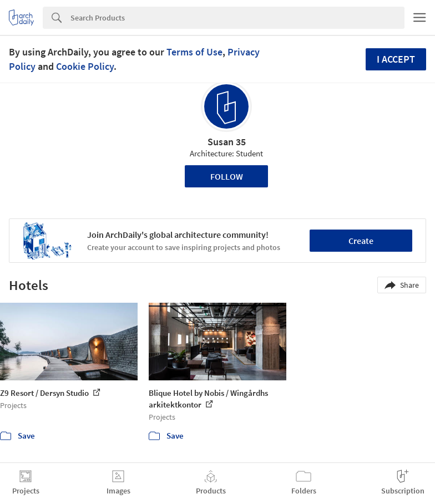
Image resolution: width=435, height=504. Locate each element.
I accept (396, 59)
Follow (227, 176)
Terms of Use (194, 52)
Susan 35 (227, 142)
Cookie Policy (85, 66)
